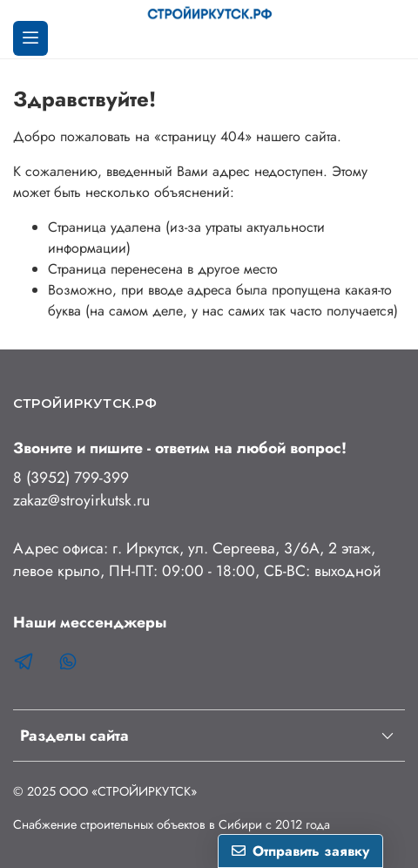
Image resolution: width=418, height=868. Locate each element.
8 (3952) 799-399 (71, 478)
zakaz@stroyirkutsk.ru (81, 500)
